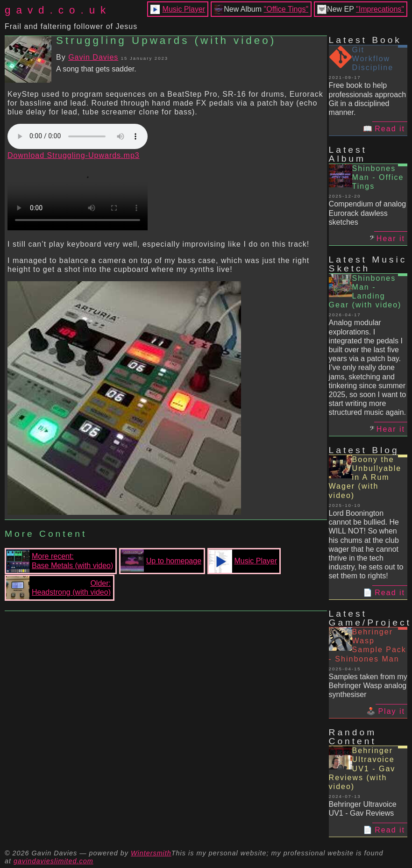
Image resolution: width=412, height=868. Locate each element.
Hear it (391, 238)
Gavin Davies (93, 57)
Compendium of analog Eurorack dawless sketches (367, 213)
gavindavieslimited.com (53, 861)
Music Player (184, 9)
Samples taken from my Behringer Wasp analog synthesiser (368, 686)
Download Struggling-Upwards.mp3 (74, 155)
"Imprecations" (380, 9)
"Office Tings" (286, 9)
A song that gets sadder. (96, 69)
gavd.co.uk (58, 10)
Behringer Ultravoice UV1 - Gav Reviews (363, 809)
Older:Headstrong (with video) (58, 588)
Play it (391, 711)
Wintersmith (151, 853)
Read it (390, 129)
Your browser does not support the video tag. (78, 195)
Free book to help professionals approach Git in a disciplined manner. (367, 99)
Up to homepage (161, 561)
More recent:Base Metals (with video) (60, 561)
